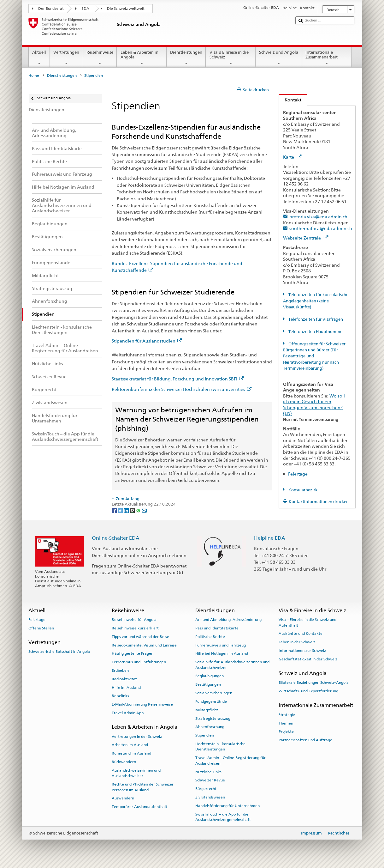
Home (34, 76)
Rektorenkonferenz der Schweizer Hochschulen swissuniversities (182, 389)
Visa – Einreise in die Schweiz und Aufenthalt (307, 622)
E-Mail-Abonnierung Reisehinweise (142, 704)
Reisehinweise (100, 58)
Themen (286, 723)
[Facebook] (115, 510)
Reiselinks (120, 696)
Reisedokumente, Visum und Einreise (144, 645)
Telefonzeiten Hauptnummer (316, 332)
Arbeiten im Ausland (130, 745)
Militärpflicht (207, 710)
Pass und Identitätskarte (217, 628)
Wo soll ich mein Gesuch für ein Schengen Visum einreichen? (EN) (314, 405)
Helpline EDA (270, 538)
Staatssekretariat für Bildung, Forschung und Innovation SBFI (178, 379)
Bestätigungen (208, 684)
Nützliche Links (208, 772)
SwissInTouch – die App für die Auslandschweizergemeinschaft (223, 817)
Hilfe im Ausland (126, 687)
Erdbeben (120, 671)
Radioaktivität (124, 679)
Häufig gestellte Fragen (133, 653)
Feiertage (298, 474)
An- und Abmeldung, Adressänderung (228, 620)
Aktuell (39, 58)
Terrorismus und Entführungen (139, 662)
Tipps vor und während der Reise (140, 637)
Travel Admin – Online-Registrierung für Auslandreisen (230, 760)
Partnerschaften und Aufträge (305, 740)
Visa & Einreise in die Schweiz (231, 58)
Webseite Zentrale (306, 238)
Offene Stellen (41, 628)
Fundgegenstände (211, 701)
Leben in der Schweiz (297, 642)
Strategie (287, 715)
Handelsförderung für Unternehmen (227, 806)
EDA (85, 9)
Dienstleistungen (186, 58)
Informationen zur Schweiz (302, 651)
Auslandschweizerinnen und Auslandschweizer (136, 773)
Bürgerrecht (206, 789)
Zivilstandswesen (210, 797)
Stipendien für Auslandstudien (147, 341)
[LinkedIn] (127, 510)
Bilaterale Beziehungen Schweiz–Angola (314, 683)
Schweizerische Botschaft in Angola (59, 652)
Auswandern (123, 798)
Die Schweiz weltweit (126, 9)
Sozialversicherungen (214, 693)
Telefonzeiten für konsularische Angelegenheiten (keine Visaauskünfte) (316, 301)
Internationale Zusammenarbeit (327, 58)
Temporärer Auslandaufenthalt (139, 807)
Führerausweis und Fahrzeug (221, 645)
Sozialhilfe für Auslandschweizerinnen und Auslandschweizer (232, 665)
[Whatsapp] (139, 510)
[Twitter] (121, 510)
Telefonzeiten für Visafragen (315, 319)
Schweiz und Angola (279, 58)
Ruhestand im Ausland (131, 753)
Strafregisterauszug (213, 718)
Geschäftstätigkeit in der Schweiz (308, 659)
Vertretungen (66, 58)
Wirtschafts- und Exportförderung (308, 691)
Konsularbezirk (302, 490)
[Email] (144, 510)
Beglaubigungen (210, 676)
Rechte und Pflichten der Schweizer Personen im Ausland (143, 787)
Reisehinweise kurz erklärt (135, 628)
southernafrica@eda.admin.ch (321, 228)
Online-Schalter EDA (116, 538)
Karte (292, 157)
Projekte (286, 731)
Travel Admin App (128, 713)
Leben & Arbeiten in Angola (142, 58)
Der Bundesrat (51, 9)
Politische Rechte (210, 637)
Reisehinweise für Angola (134, 620)
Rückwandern (124, 762)
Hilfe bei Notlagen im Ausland (222, 653)
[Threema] (133, 510)
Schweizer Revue (210, 780)
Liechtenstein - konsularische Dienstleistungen (220, 747)
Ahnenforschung (210, 727)
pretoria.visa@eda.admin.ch (318, 217)
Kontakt (290, 100)
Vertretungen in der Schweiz (137, 736)
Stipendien (205, 735)
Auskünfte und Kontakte (301, 634)
